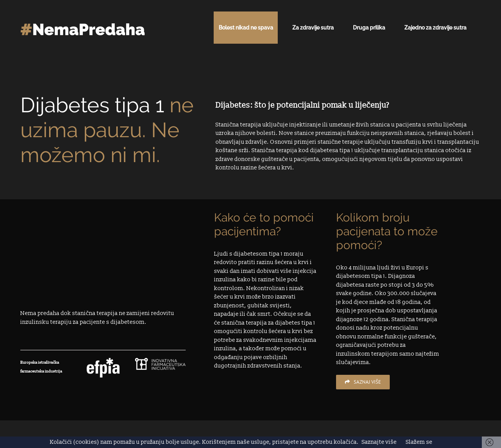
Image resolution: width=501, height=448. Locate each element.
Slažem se (419, 442)
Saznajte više (379, 442)
